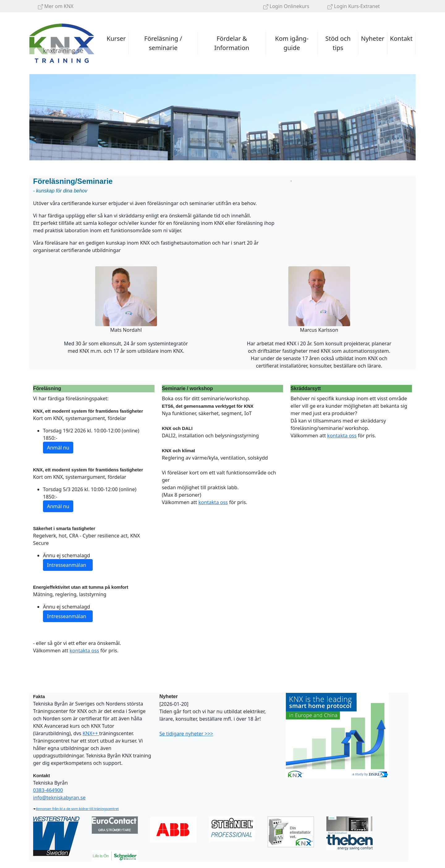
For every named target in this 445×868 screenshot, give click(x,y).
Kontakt (401, 38)
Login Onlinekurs (286, 6)
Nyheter (373, 38)
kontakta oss (84, 651)
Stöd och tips (338, 43)
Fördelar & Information (232, 43)
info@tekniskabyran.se (59, 798)
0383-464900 (48, 790)
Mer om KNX (56, 6)
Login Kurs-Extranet (354, 6)
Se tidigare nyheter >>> (186, 734)
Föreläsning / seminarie (163, 43)
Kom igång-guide (292, 43)
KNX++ (91, 733)
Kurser (116, 38)
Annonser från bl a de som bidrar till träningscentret (76, 809)
